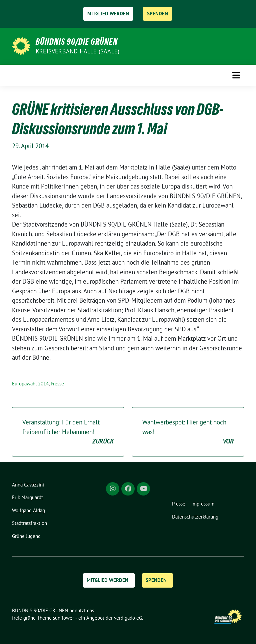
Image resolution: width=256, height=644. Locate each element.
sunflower (63, 618)
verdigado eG (128, 618)
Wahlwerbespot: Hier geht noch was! (188, 432)
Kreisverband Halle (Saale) (77, 51)
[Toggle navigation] (236, 75)
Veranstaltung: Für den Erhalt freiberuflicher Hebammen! (68, 432)
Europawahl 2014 (30, 384)
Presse (57, 384)
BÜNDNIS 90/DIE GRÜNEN (77, 42)
